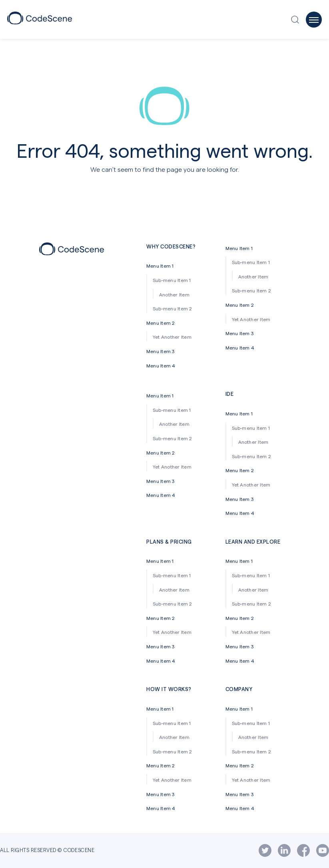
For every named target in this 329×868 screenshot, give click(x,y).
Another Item (174, 294)
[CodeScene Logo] (40, 22)
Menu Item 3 (161, 351)
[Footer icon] (72, 253)
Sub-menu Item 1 (172, 280)
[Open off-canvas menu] (314, 20)
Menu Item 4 (161, 365)
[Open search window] (297, 20)
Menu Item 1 (160, 266)
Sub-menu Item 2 (172, 308)
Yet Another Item (172, 337)
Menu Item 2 (161, 323)
